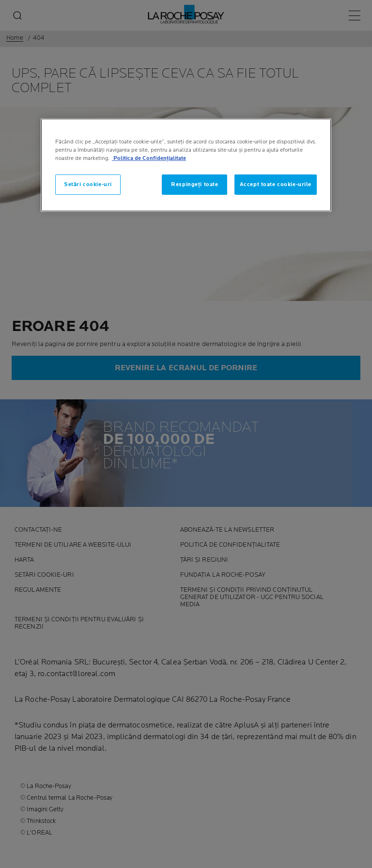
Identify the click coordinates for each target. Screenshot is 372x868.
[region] (186, 165)
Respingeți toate (194, 184)
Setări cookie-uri (88, 184)
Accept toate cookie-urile (276, 184)
